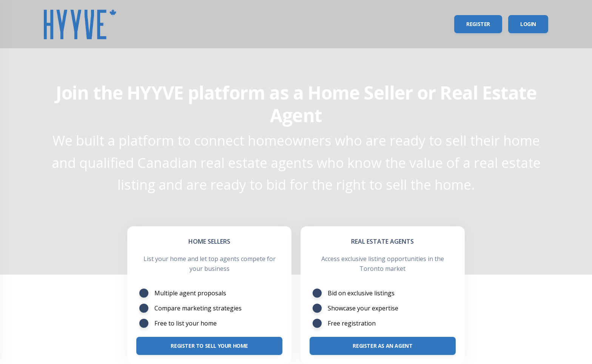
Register (478, 24)
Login (528, 24)
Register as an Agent (382, 346)
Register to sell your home (209, 346)
